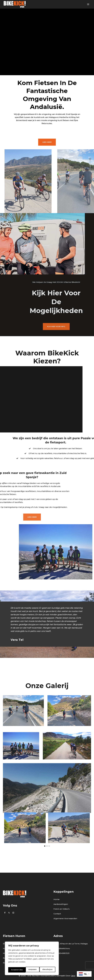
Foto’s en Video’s (62, 909)
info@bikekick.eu (62, 948)
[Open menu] (88, 4)
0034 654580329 (61, 953)
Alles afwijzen (30, 970)
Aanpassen (15, 970)
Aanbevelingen (61, 904)
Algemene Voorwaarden (65, 918)
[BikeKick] (15, 4)
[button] (45, 863)
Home (56, 899)
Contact (57, 914)
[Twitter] (9, 913)
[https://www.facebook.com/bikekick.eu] (5, 913)
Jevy (73, 976)
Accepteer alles (47, 970)
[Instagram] (13, 913)
